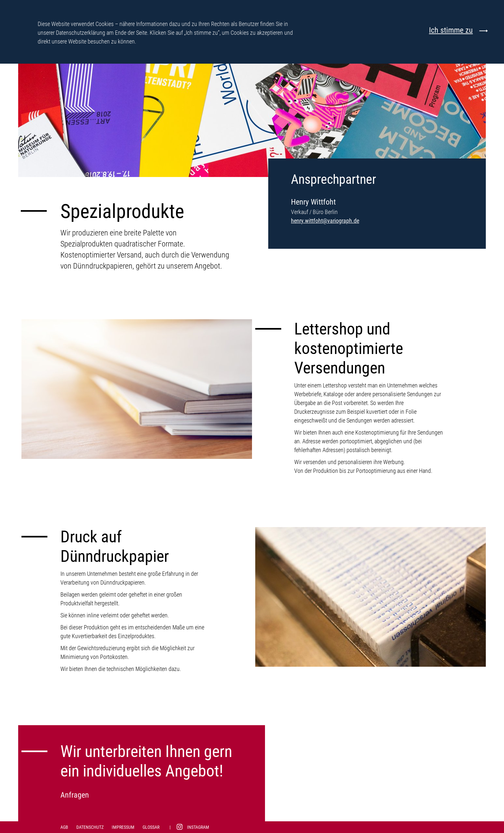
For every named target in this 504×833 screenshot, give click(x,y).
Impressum (123, 827)
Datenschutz (90, 827)
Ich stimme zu (451, 30)
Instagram (198, 827)
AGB (64, 827)
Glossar (151, 827)
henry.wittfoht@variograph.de (325, 221)
